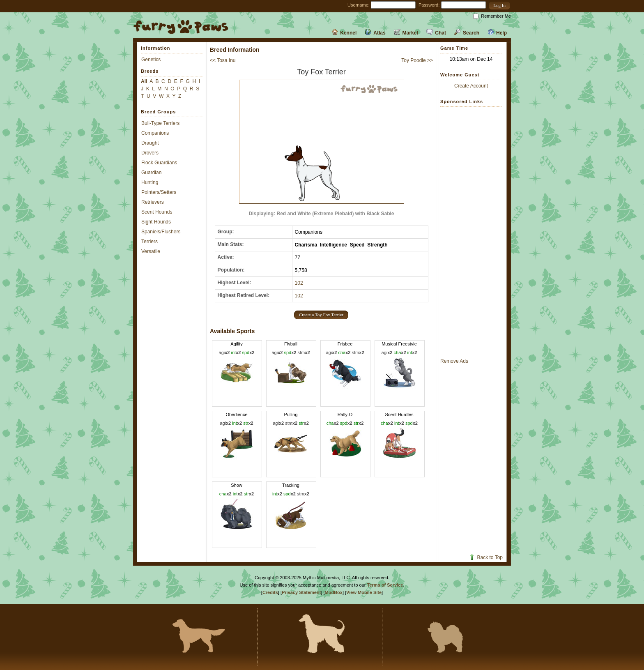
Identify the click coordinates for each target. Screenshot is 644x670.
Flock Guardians (159, 163)
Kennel (344, 33)
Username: (359, 5)
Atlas (375, 33)
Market (406, 33)
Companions (155, 133)
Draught (150, 143)
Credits (270, 592)
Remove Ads (454, 361)
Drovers (150, 153)
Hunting (150, 182)
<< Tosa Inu (223, 60)
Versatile (151, 251)
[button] (499, 6)
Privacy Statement (301, 592)
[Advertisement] (471, 232)
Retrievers (153, 202)
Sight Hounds (156, 222)
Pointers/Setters (159, 192)
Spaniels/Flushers (161, 232)
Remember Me (496, 16)
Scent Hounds (157, 212)
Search (467, 33)
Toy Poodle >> (417, 60)
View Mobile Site (364, 592)
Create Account (471, 86)
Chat (436, 33)
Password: (429, 5)
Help (497, 33)
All (144, 81)
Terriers (149, 242)
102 (299, 283)
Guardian (151, 173)
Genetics (151, 60)
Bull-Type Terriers (160, 123)
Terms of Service (385, 585)
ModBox (334, 592)
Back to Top (486, 557)
